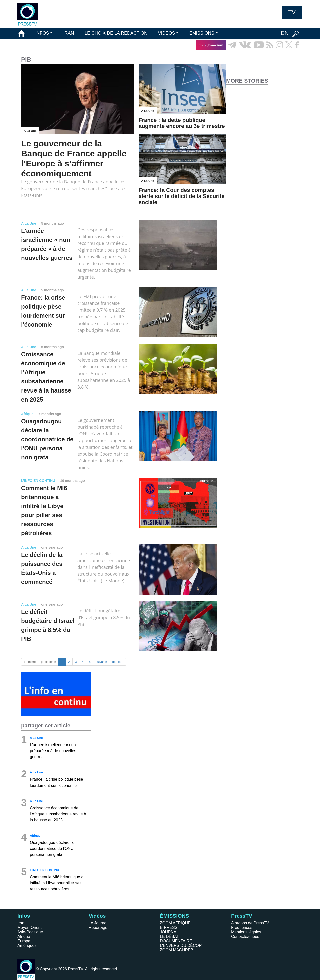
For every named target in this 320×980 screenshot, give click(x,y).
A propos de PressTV (250, 923)
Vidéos (97, 916)
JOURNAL (169, 932)
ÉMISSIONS (202, 33)
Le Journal (98, 923)
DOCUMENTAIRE (176, 941)
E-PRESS (169, 928)
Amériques (27, 946)
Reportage (98, 928)
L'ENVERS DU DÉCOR (181, 946)
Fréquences (242, 928)
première (30, 662)
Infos (24, 916)
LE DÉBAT (169, 937)
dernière (118, 662)
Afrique (24, 937)
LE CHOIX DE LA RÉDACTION (116, 33)
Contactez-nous (245, 937)
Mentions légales (246, 932)
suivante (102, 662)
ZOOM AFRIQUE (175, 923)
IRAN (69, 33)
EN (285, 33)
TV (292, 12)
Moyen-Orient (30, 928)
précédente (48, 662)
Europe (24, 941)
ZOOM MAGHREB (177, 950)
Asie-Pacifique (30, 932)
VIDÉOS (166, 33)
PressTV (242, 916)
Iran (21, 923)
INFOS (42, 33)
